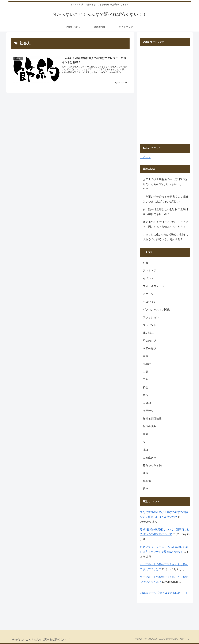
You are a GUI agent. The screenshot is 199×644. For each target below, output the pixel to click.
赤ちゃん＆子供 (152, 465)
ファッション (151, 317)
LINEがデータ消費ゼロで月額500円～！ (164, 593)
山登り (147, 372)
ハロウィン (150, 302)
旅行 (146, 395)
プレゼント (150, 325)
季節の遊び (150, 348)
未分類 (147, 403)
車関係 (147, 481)
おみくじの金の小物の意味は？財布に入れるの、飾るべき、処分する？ (166, 237)
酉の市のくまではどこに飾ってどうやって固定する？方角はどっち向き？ (166, 224)
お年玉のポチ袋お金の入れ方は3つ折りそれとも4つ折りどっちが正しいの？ (165, 184)
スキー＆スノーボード (156, 286)
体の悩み (148, 333)
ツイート (145, 157)
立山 (146, 442)
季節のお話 (150, 341)
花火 (146, 450)
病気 (146, 434)
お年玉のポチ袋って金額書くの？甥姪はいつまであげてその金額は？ (166, 199)
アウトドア (150, 271)
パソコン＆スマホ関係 (156, 310)
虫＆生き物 (150, 458)
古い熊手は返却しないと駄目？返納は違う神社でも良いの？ (166, 212)
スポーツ (148, 294)
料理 (146, 387)
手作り (147, 380)
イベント (148, 278)
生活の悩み (150, 426)
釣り (146, 489)
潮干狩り (148, 411)
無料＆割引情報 (152, 419)
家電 (146, 356)
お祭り (147, 263)
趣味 (146, 473)
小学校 (147, 364)
